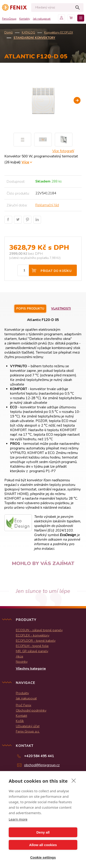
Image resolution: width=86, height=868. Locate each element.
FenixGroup (9, 19)
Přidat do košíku (56, 271)
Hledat (78, 8)
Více (25, 162)
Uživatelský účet (28, 726)
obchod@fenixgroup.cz (42, 765)
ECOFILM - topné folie (32, 646)
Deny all (43, 832)
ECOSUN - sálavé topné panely (39, 630)
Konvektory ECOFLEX (59, 33)
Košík (20, 721)
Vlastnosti (61, 309)
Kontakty (25, 19)
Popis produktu (30, 309)
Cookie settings (43, 857)
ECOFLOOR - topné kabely (36, 641)
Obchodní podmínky (31, 710)
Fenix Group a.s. (28, 731)
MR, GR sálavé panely (32, 651)
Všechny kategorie (31, 668)
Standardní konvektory (34, 38)
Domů (8, 33)
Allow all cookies (43, 845)
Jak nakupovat (42, 19)
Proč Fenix (24, 705)
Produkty (22, 693)
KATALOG (28, 33)
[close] (74, 780)
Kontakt (21, 716)
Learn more (18, 819)
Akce (19, 656)
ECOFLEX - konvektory (33, 635)
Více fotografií (63, 151)
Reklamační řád (47, 205)
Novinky (22, 662)
